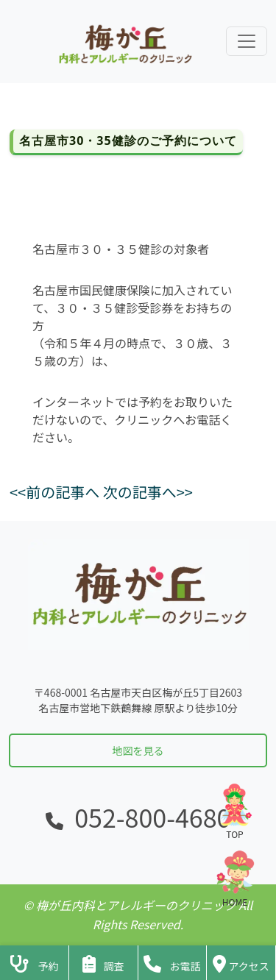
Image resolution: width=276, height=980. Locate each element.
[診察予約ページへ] (34, 963)
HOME (235, 879)
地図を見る (138, 750)
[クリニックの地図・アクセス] (241, 963)
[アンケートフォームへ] (103, 963)
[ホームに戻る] (124, 42)
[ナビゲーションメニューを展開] (247, 41)
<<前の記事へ (54, 492)
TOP (235, 811)
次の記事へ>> (148, 492)
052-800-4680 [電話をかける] (152, 817)
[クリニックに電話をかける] (173, 963)
